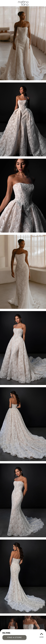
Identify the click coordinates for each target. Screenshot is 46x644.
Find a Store (14, 637)
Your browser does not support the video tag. (23, 629)
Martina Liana (23, 3)
